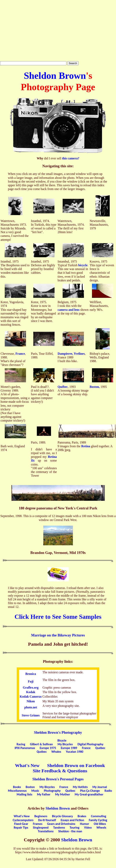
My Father (44, 794)
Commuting (99, 816)
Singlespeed (41, 828)
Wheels (101, 828)
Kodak (31, 692)
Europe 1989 (69, 748)
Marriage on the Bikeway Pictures (58, 635)
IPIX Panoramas (25, 748)
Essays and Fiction (72, 820)
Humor (84, 824)
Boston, (95, 387)
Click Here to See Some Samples (58, 617)
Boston (30, 787)
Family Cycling (98, 820)
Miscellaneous (17, 791)
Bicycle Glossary (62, 816)
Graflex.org (31, 688)
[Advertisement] (58, 31)
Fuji (31, 681)
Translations (46, 831)
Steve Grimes (31, 715)
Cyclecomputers (23, 820)
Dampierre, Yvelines (71, 354)
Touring (75, 828)
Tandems (59, 828)
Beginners (41, 816)
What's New (27, 765)
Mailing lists (25, 794)
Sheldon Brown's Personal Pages (58, 779)
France (20, 354)
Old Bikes (100, 824)
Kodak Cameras (31, 697)
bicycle (83, 265)
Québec (63, 387)
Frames (38, 824)
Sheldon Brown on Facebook (76, 765)
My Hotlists (80, 787)
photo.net (31, 707)
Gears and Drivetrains (61, 824)
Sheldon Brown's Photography (58, 732)
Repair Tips (21, 828)
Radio (108, 791)
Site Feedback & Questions (60, 771)
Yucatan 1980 (74, 752)
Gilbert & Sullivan (41, 744)
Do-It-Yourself (47, 820)
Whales (56, 752)
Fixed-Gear (21, 824)
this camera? (71, 158)
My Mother (63, 794)
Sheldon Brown (55, 76)
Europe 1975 (48, 748)
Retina (86, 446)
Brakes (82, 816)
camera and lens (69, 310)
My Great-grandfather (89, 794)
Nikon (31, 701)
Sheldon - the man (70, 831)
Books (17, 787)
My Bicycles (65, 744)
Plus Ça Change (90, 791)
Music (35, 791)
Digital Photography (90, 744)
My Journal (100, 787)
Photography (52, 791)
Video (88, 828)
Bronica (31, 674)
